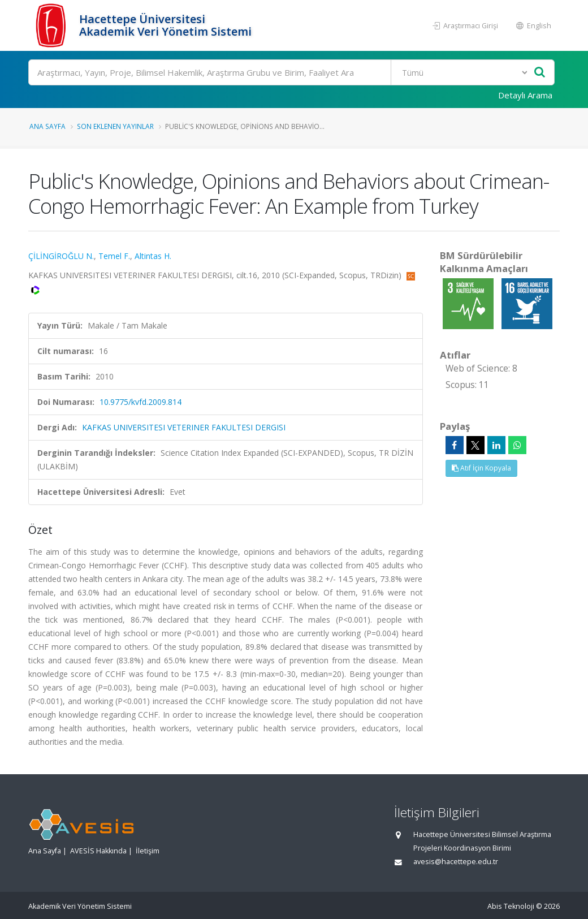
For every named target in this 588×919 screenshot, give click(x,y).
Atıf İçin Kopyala (481, 468)
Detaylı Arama (525, 95)
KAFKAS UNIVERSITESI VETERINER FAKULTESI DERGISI (184, 427)
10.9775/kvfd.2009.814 (140, 402)
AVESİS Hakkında (98, 851)
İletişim (148, 851)
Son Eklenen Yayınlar (115, 126)
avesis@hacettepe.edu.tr (456, 862)
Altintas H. (153, 256)
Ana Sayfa (47, 126)
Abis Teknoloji (511, 906)
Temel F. (114, 256)
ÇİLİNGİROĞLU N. (61, 256)
